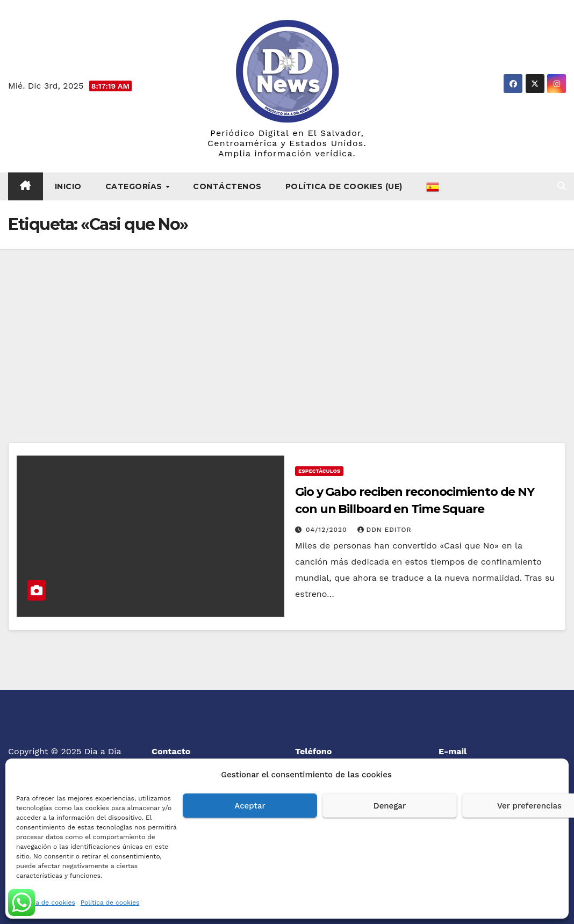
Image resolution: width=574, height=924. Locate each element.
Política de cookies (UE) (344, 186)
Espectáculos (319, 471)
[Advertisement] (287, 329)
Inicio (68, 186)
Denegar (390, 806)
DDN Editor (385, 530)
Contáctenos (227, 186)
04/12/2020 (328, 530)
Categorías (135, 186)
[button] (562, 186)
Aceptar (250, 806)
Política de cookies (46, 903)
